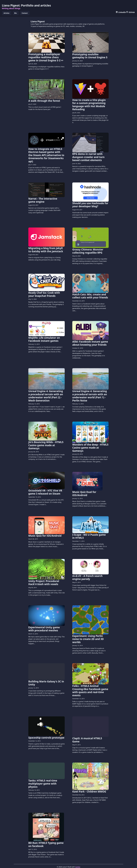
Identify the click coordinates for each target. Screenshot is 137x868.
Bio (16, 13)
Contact (25, 13)
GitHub (130, 12)
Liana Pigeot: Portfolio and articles (26, 5)
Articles (7, 13)
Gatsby (78, 867)
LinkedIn (121, 12)
